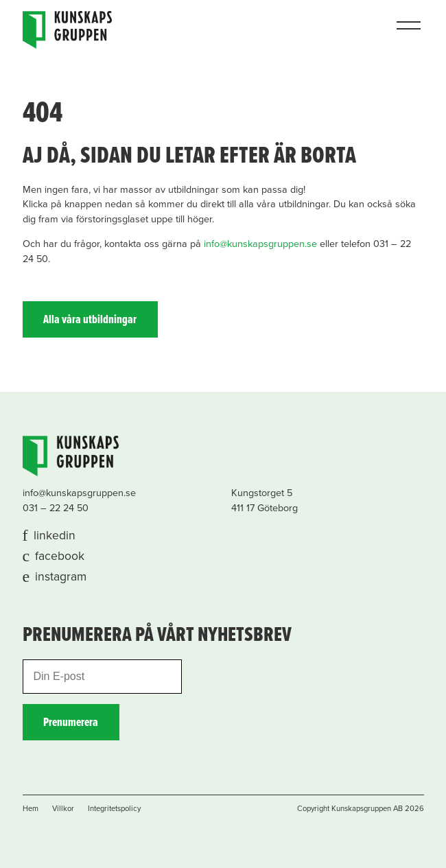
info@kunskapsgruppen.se (260, 244)
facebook (60, 556)
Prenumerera (71, 723)
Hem (31, 809)
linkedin (55, 536)
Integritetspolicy (114, 809)
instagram (61, 577)
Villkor (63, 809)
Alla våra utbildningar (90, 320)
